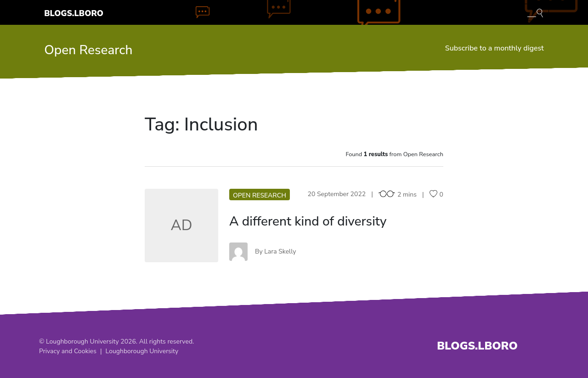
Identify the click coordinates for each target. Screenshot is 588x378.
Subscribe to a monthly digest (495, 48)
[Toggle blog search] (535, 12)
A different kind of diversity (308, 221)
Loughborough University (142, 351)
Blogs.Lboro (74, 13)
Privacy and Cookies (68, 351)
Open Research (88, 50)
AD (181, 225)
